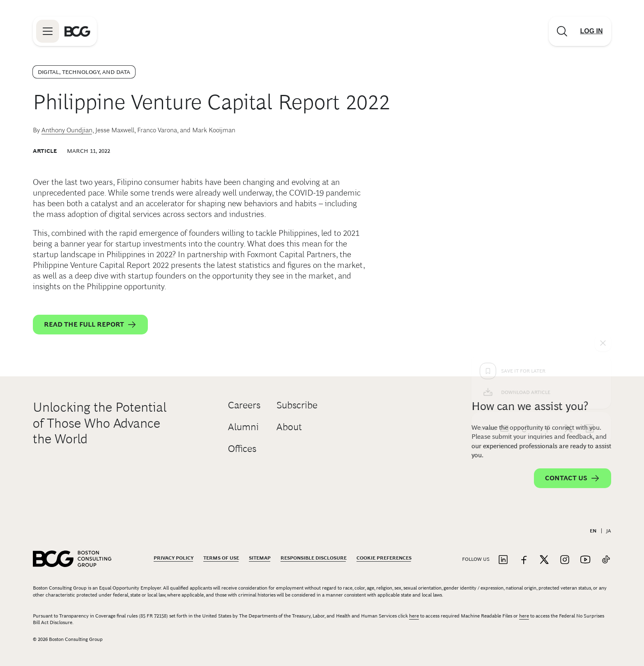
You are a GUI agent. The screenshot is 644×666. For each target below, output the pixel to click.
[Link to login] (591, 31)
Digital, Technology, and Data (84, 72)
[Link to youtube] (585, 560)
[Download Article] (541, 260)
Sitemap (260, 558)
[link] (526, 297)
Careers (244, 405)
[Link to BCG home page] (77, 31)
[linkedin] (590, 297)
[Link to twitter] (544, 560)
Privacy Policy (174, 558)
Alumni (243, 427)
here (414, 616)
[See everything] (603, 211)
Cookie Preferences (384, 558)
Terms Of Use (221, 558)
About (289, 427)
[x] (568, 297)
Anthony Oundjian (67, 130)
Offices (242, 448)
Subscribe (297, 405)
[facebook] (547, 297)
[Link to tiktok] (606, 560)
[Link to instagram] (565, 560)
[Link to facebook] (524, 560)
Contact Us (573, 478)
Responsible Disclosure (314, 558)
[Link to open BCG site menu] (48, 31)
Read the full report (90, 325)
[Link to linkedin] (503, 560)
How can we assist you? (530, 406)
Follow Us (476, 559)
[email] (504, 297)
